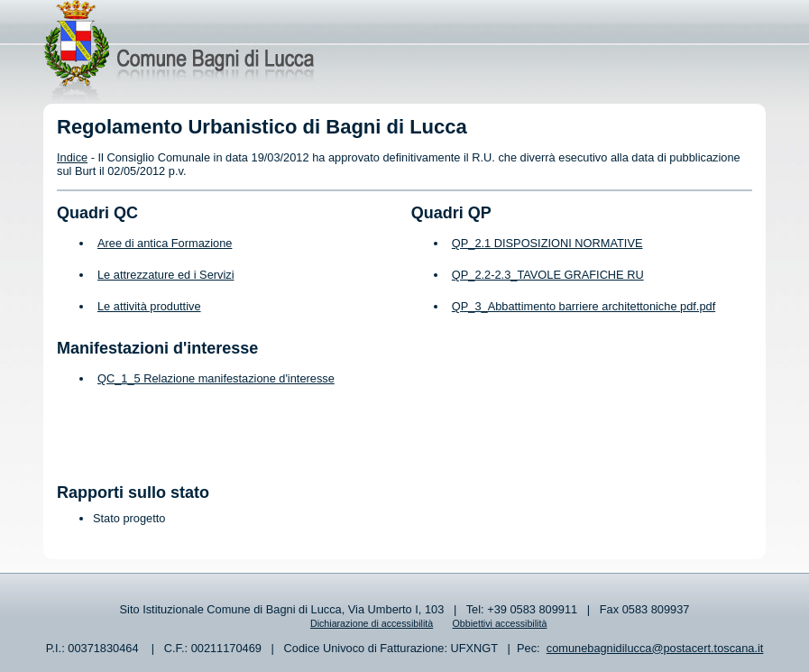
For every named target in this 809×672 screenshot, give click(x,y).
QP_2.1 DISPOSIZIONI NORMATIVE (547, 243)
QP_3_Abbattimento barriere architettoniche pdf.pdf (584, 306)
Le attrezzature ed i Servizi (166, 275)
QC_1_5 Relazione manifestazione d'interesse (216, 378)
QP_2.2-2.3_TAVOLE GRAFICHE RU (548, 275)
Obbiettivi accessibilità (500, 623)
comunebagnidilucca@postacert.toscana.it (655, 648)
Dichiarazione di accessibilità (372, 623)
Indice (72, 157)
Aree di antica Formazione (165, 243)
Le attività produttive (149, 306)
